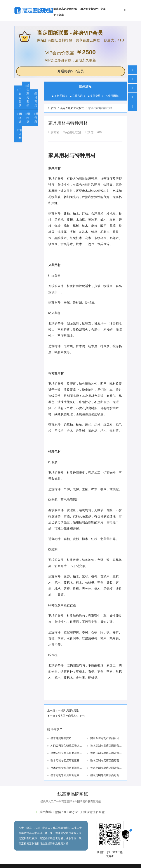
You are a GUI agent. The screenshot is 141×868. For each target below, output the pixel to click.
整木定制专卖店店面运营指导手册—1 (106, 776)
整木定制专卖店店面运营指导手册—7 (106, 753)
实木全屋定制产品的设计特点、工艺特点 (106, 738)
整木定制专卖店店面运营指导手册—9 (106, 746)
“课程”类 (28, 118)
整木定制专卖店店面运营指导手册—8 (66, 753)
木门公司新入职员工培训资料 (66, 746)
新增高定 (36, 99)
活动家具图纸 (28, 96)
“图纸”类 (20, 118)
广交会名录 (20, 97)
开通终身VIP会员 (71, 71)
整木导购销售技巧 (61, 738)
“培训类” (20, 134)
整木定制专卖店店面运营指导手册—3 (106, 768)
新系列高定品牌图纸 (65, 9)
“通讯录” (36, 118)
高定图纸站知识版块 (72, 108)
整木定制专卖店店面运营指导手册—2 (66, 776)
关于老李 (59, 15)
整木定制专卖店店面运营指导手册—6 (66, 761)
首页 (54, 108)
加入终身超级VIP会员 (93, 9)
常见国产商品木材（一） (72, 716)
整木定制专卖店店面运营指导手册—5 (106, 761)
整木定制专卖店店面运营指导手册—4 (66, 768)
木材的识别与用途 (68, 711)
